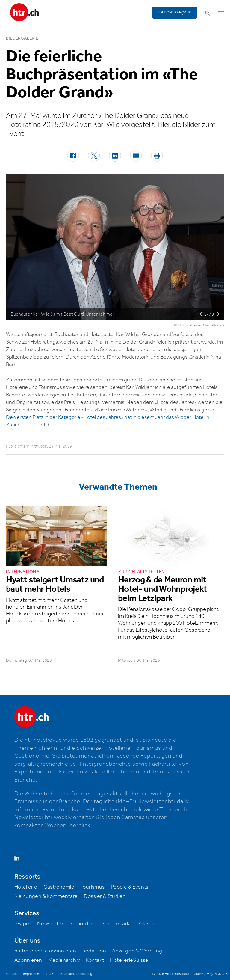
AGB (50, 974)
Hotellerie (26, 887)
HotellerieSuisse (129, 960)
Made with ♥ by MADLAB (210, 974)
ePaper (23, 924)
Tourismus (93, 887)
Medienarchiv (64, 960)
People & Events (130, 887)
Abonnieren (28, 960)
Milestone (149, 924)
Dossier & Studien (105, 896)
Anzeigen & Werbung (137, 951)
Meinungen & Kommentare (46, 896)
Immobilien (83, 924)
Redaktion (94, 951)
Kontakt (95, 960)
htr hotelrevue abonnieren (45, 951)
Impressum (32, 974)
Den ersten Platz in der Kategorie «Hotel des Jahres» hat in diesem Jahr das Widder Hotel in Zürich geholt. (108, 421)
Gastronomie (59, 887)
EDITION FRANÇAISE (175, 12)
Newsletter (50, 924)
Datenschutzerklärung (76, 974)
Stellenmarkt (116, 924)
